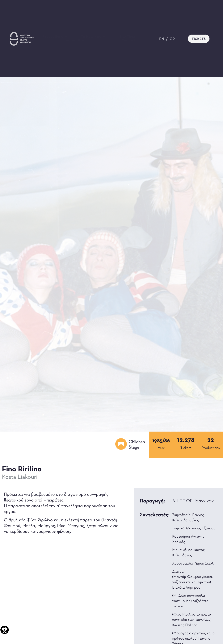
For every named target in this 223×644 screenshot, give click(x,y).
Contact (128, 41)
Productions (55, 37)
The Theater (132, 37)
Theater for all (70, 41)
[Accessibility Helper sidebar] (5, 630)
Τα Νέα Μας (93, 37)
